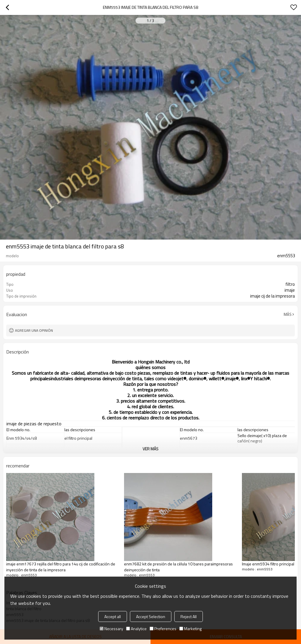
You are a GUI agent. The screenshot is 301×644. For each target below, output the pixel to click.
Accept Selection (151, 616)
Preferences (163, 629)
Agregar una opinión (34, 330)
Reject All (189, 616)
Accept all (113, 616)
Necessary (111, 629)
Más (288, 314)
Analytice (136, 629)
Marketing (190, 629)
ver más (150, 449)
